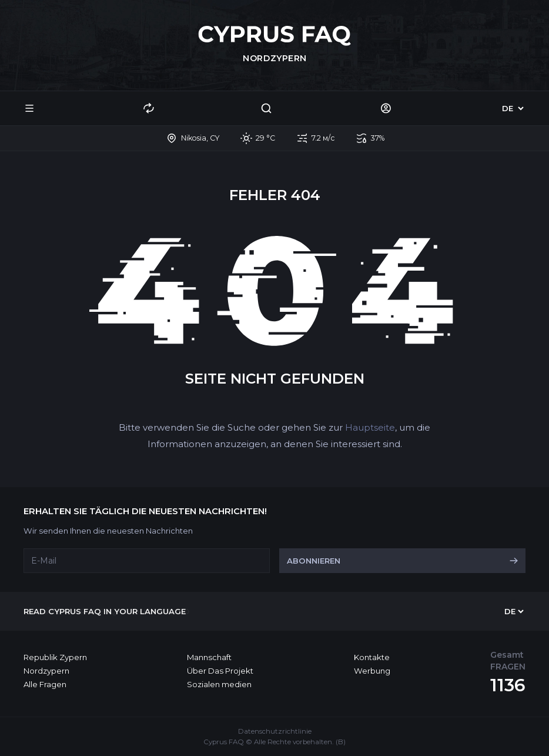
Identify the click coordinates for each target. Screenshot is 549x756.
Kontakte (372, 657)
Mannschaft (209, 657)
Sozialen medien (219, 684)
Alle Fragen (45, 684)
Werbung (372, 671)
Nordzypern (46, 671)
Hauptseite (370, 427)
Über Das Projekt (220, 671)
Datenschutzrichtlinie (275, 731)
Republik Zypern (55, 657)
